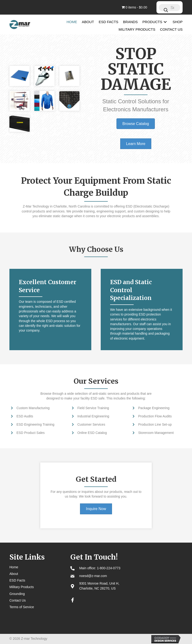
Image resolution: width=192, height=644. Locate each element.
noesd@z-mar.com (93, 576)
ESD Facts (17, 580)
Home (14, 567)
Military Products (22, 587)
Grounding (17, 594)
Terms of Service (22, 607)
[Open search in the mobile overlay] (170, 7)
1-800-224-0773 (109, 568)
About (14, 574)
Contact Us (18, 600)
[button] (165, 22)
